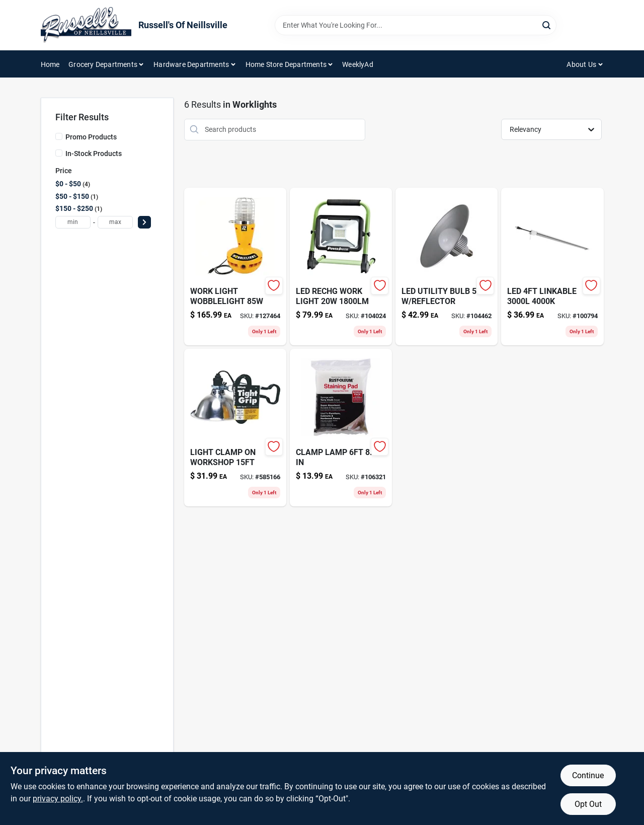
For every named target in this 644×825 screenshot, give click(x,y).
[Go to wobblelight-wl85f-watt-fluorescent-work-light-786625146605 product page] (235, 267)
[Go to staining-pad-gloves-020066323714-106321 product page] (341, 428)
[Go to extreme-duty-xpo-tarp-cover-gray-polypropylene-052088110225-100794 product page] (552, 267)
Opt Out (588, 804)
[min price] (73, 222)
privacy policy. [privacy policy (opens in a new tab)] (58, 799)
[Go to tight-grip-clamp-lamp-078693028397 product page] (235, 428)
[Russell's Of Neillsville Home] (86, 25)
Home (50, 64)
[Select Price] (144, 222)
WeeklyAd (358, 64)
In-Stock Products (94, 154)
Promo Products (91, 137)
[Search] (547, 24)
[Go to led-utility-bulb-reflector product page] (447, 267)
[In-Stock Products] (59, 153)
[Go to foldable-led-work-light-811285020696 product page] (341, 267)
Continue (588, 775)
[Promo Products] (59, 136)
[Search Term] (416, 25)
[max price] (115, 222)
